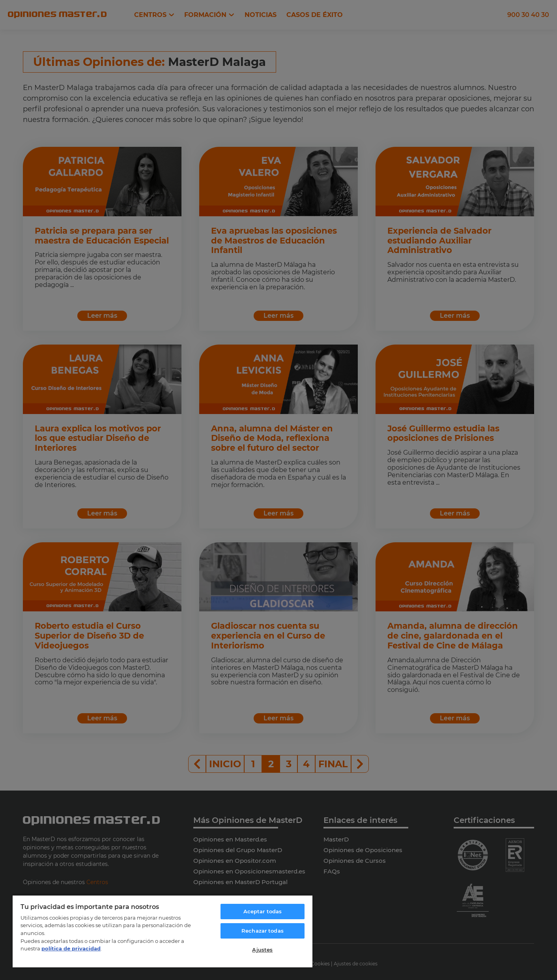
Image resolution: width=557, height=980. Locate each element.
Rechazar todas (263, 931)
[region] (163, 931)
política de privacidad (71, 948)
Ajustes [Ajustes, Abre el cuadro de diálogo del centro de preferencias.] (262, 950)
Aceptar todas (263, 911)
